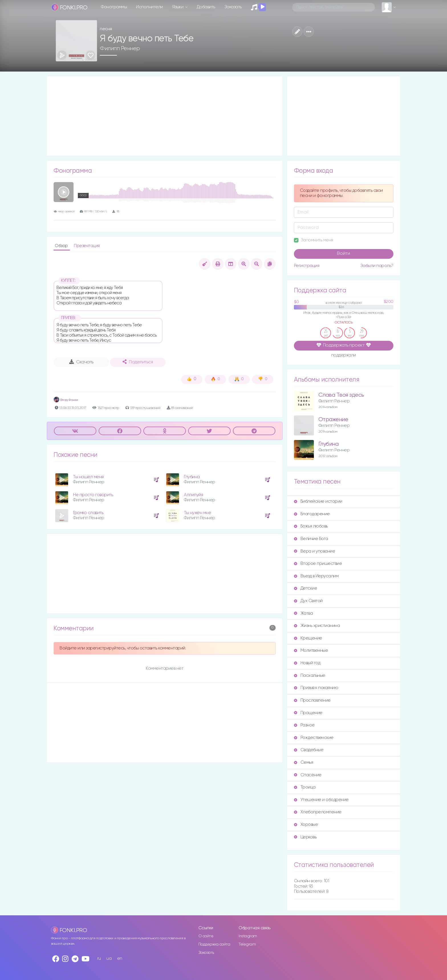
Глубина (192, 477)
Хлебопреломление (318, 812)
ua (109, 958)
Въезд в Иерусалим (316, 576)
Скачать (81, 362)
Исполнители (150, 7)
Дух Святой (308, 601)
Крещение (308, 638)
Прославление (312, 700)
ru (99, 958)
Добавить (206, 7)
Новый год (307, 663)
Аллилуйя (193, 495)
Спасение (308, 775)
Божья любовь (311, 526)
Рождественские (314, 738)
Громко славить (88, 513)
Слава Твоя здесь (341, 395)
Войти (344, 254)
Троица (305, 787)
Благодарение (312, 514)
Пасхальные (310, 676)
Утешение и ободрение (321, 800)
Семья (304, 762)
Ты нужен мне (197, 513)
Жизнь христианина (317, 626)
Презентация (87, 246)
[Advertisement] (165, 116)
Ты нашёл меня (88, 477)
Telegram (247, 944)
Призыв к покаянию (316, 688)
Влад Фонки (66, 400)
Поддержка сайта (214, 944)
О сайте (206, 936)
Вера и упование (315, 551)
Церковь (305, 837)
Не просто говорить (93, 495)
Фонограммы (114, 7)
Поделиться (138, 362)
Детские (306, 588)
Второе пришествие (318, 564)
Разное (304, 725)
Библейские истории (318, 501)
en (120, 958)
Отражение (333, 420)
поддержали (344, 356)
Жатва (303, 613)
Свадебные (309, 750)
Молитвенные (311, 650)
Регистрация (307, 266)
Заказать (233, 7)
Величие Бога (311, 539)
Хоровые (306, 825)
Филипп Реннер (120, 48)
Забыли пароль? (377, 266)
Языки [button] (178, 7)
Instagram (248, 936)
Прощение (308, 713)
